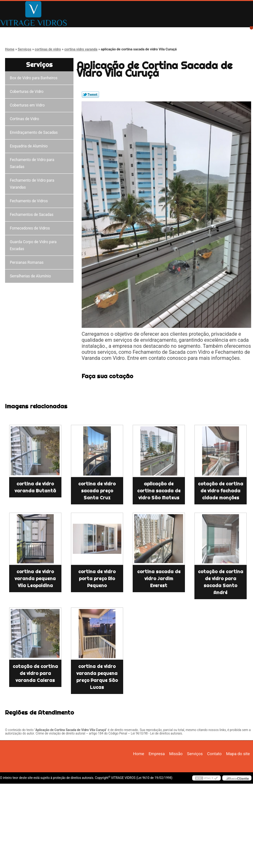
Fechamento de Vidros (30, 201)
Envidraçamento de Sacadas (35, 133)
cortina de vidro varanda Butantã (35, 487)
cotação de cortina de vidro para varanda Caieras (35, 673)
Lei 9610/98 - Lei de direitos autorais (156, 733)
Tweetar (90, 94)
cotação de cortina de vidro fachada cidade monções (221, 491)
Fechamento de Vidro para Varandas (32, 184)
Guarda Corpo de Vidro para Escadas (33, 245)
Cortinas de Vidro (25, 119)
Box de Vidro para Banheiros (35, 78)
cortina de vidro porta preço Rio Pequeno (97, 579)
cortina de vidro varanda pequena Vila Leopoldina (35, 579)
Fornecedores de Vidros (31, 228)
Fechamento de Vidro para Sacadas (32, 163)
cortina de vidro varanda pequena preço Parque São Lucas (97, 677)
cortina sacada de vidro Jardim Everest (159, 579)
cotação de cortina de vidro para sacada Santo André (221, 582)
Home (22, 32)
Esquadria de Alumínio (30, 146)
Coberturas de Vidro (28, 92)
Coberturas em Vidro (28, 105)
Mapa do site (238, 754)
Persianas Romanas (28, 262)
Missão (112, 32)
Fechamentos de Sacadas (33, 215)
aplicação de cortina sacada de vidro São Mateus (159, 491)
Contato (202, 32)
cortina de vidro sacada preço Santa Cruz (97, 491)
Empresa (67, 32)
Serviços (157, 32)
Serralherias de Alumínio (31, 276)
